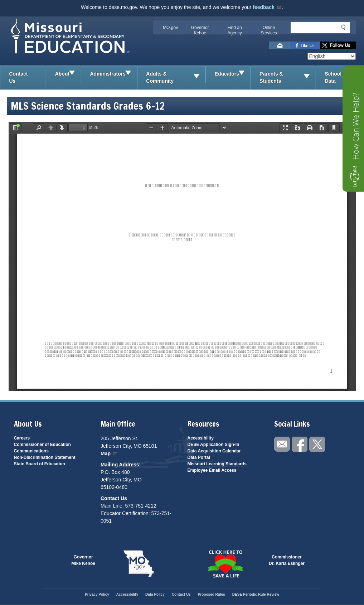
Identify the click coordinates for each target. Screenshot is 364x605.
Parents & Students (287, 78)
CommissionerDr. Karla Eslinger (287, 560)
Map (109, 453)
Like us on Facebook (305, 45)
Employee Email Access (212, 470)
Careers (22, 438)
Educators (232, 74)
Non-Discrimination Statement (45, 457)
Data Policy (155, 594)
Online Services (269, 30)
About (68, 74)
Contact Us (19, 77)
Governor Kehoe (200, 30)
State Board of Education (40, 464)
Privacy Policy (97, 594)
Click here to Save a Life (226, 564)
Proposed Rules (212, 594)
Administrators (113, 74)
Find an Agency (235, 30)
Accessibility (201, 438)
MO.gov (170, 28)
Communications (31, 451)
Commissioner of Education (42, 445)
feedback (267, 7)
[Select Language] (332, 56)
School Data (344, 78)
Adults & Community (176, 78)
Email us (280, 45)
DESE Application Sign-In (213, 445)
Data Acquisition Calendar (214, 451)
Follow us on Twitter (338, 45)
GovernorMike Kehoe (83, 560)
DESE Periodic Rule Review (256, 594)
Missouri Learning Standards (217, 464)
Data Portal (199, 457)
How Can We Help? (355, 126)
